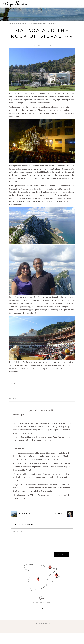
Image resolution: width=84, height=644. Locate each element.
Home (11, 23)
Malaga (45, 42)
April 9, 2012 (14, 398)
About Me (55, 629)
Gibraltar (16, 42)
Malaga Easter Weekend (61, 42)
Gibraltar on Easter (31, 42)
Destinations (20, 23)
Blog (46, 629)
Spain (29, 23)
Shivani (13, 394)
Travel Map (37, 629)
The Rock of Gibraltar (42, 45)
